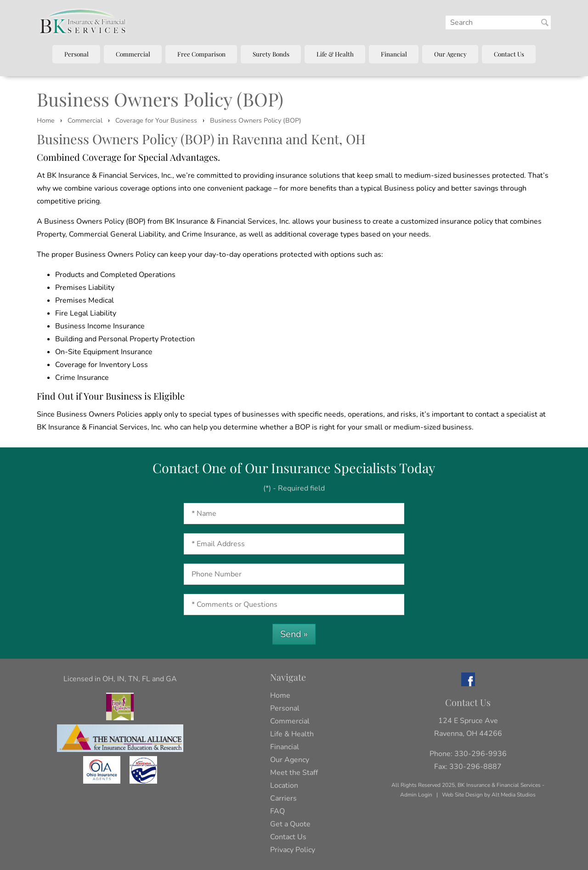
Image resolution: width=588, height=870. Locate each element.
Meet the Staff (294, 773)
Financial (394, 54)
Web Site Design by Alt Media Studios (489, 795)
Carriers (283, 798)
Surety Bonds (271, 54)
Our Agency (450, 54)
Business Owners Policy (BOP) (256, 120)
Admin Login (416, 795)
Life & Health (335, 54)
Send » (294, 634)
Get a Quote (290, 824)
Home (46, 120)
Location (284, 785)
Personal (76, 54)
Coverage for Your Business (156, 120)
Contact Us (509, 54)
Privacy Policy (293, 850)
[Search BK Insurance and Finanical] (545, 23)
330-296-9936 (481, 754)
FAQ (277, 811)
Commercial (133, 54)
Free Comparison (201, 54)
